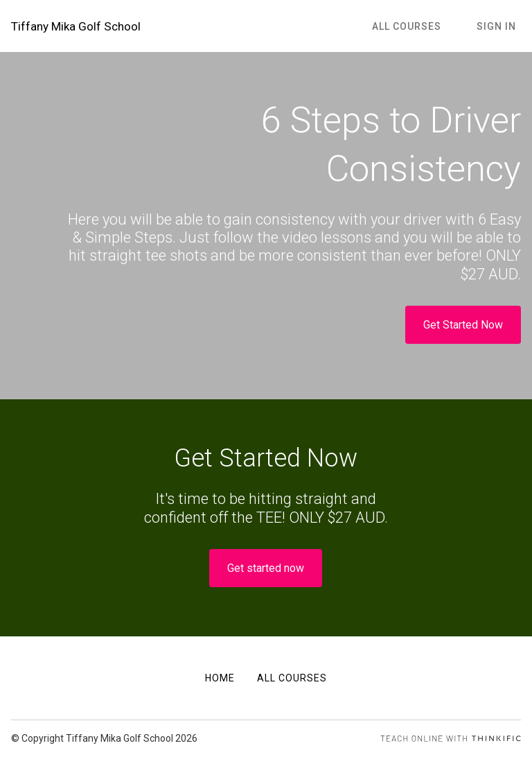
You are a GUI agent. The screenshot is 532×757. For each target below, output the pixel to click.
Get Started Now (463, 341)
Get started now (266, 584)
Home (220, 678)
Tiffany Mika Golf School (58, 34)
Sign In (501, 34)
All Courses (422, 34)
